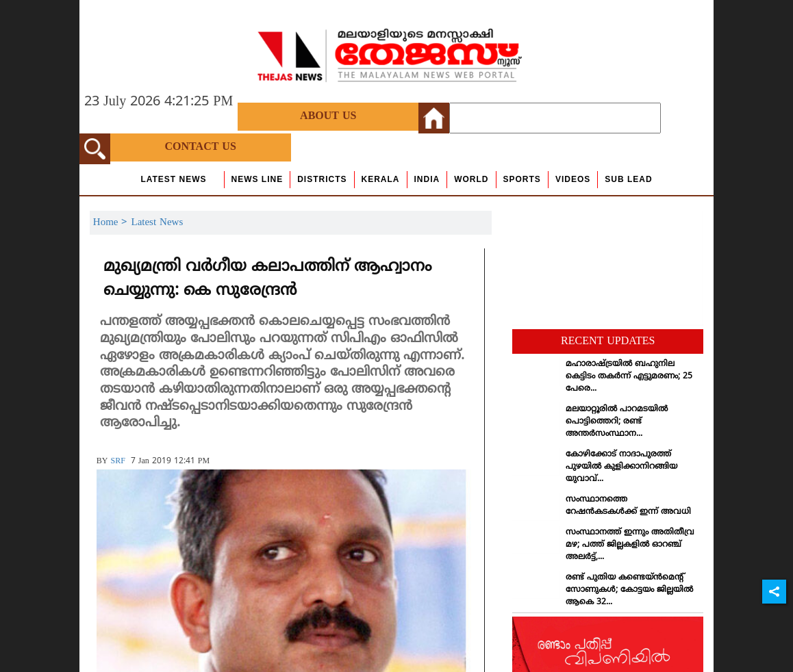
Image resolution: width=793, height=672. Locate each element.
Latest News (173, 179)
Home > (112, 223)
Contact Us (201, 147)
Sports (522, 179)
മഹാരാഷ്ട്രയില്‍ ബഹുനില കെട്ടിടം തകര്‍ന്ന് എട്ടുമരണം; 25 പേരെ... (629, 377)
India (427, 179)
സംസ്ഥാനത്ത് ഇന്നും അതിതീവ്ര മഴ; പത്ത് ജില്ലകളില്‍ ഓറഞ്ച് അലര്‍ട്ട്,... (630, 545)
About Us (328, 116)
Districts (322, 179)
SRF (117, 462)
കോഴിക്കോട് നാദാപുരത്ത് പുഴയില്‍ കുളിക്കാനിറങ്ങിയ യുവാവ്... (621, 467)
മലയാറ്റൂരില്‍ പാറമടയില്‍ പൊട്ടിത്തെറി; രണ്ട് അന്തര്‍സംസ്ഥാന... (617, 422)
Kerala (381, 179)
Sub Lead (628, 179)
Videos (573, 179)
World (471, 179)
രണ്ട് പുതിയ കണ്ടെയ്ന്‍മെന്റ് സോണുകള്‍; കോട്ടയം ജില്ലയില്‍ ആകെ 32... (629, 590)
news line (257, 179)
